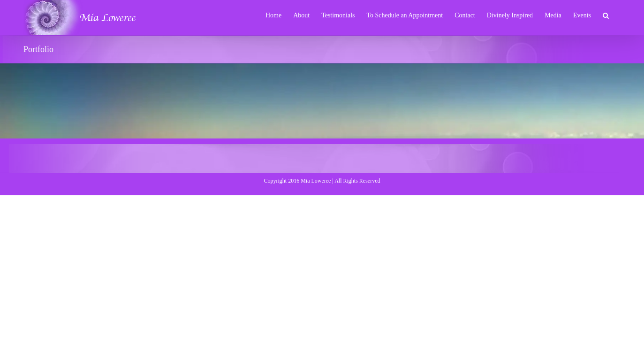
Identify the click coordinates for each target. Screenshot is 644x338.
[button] (617, 15)
